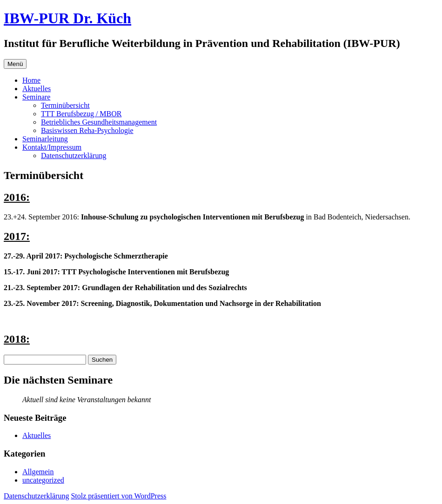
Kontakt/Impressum (52, 147)
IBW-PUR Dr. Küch (67, 18)
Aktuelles (37, 89)
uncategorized (43, 480)
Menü (15, 64)
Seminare (36, 97)
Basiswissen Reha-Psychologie (87, 130)
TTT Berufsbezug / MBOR (81, 114)
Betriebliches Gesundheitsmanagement (99, 122)
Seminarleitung (45, 139)
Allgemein (38, 472)
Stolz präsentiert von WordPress (118, 496)
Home (31, 80)
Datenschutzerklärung (74, 156)
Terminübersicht (65, 105)
